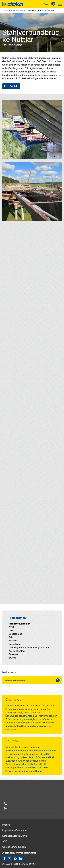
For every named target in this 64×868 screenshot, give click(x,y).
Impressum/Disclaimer (15, 830)
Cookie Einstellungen (14, 847)
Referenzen (20, 10)
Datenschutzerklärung (14, 836)
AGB (5, 841)
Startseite (7, 10)
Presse (6, 825)
